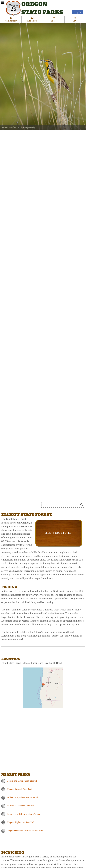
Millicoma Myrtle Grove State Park (23, 797)
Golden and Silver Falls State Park (22, 781)
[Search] (61, 505)
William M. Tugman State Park (21, 806)
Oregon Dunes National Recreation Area (25, 830)
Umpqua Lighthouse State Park (21, 822)
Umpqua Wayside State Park (20, 789)
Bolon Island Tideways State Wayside (24, 814)
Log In (78, 12)
